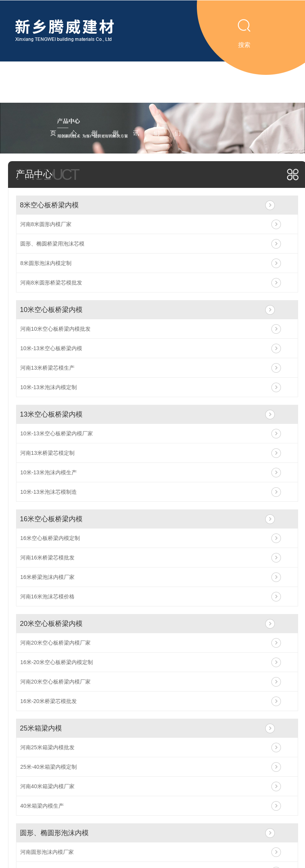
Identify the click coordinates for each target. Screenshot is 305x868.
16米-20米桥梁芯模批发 (49, 701)
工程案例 (115, 103)
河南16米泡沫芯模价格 (47, 596)
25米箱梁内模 (41, 728)
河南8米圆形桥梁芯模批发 (51, 283)
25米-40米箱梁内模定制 (49, 767)
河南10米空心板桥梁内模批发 (55, 329)
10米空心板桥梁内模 (51, 310)
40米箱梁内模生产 (42, 806)
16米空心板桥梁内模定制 (50, 538)
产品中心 (74, 103)
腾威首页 (53, 103)
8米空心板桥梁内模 (49, 205)
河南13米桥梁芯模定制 (47, 453)
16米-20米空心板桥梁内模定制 (57, 662)
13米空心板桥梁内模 (51, 414)
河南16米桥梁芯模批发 (47, 558)
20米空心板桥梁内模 (51, 624)
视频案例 (94, 103)
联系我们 (178, 103)
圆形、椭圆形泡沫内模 (54, 833)
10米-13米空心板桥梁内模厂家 (57, 433)
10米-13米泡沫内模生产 (49, 472)
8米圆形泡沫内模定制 (46, 263)
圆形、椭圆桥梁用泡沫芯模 (52, 244)
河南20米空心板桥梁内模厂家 (55, 643)
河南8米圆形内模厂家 (46, 224)
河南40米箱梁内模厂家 (47, 786)
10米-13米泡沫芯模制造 (49, 492)
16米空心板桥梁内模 (51, 519)
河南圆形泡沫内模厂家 (47, 852)
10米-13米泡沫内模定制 (49, 387)
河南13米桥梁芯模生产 (47, 368)
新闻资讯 (136, 103)
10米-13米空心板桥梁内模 (51, 348)
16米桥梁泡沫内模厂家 (47, 577)
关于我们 (157, 103)
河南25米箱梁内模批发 (47, 747)
